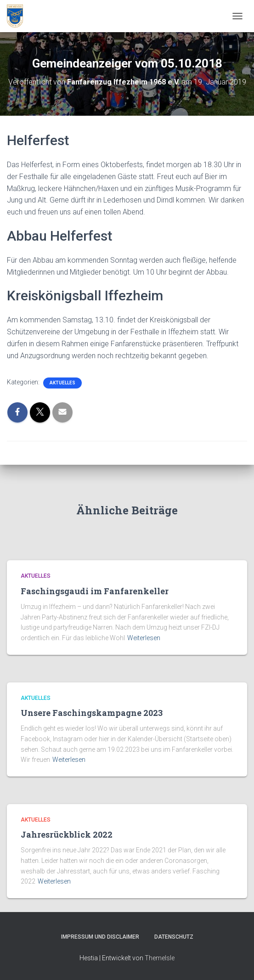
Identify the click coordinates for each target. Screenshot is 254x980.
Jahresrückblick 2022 (67, 834)
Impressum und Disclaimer (100, 937)
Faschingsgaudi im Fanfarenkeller (95, 591)
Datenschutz (174, 937)
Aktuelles (62, 383)
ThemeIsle (160, 958)
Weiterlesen (144, 638)
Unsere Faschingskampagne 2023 (92, 713)
